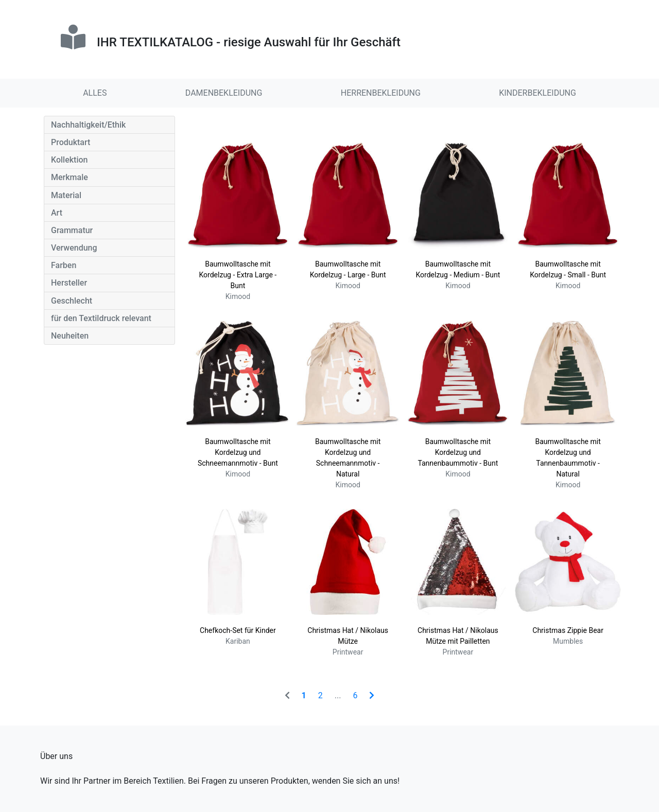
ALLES (95, 93)
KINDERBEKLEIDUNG (537, 93)
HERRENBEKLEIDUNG (381, 93)
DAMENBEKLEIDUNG (224, 93)
